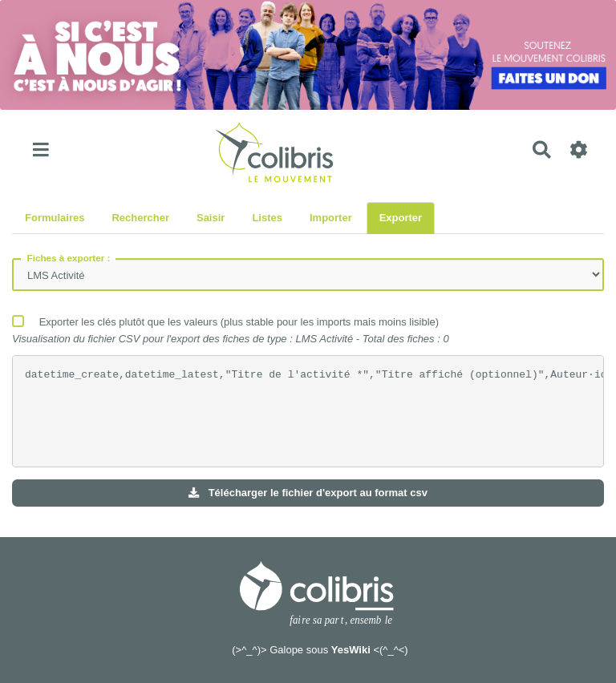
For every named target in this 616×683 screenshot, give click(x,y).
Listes (267, 218)
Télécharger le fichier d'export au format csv (308, 493)
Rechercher (140, 218)
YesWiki (351, 650)
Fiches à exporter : (69, 258)
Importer (331, 218)
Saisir (211, 218)
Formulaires (55, 218)
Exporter (401, 218)
